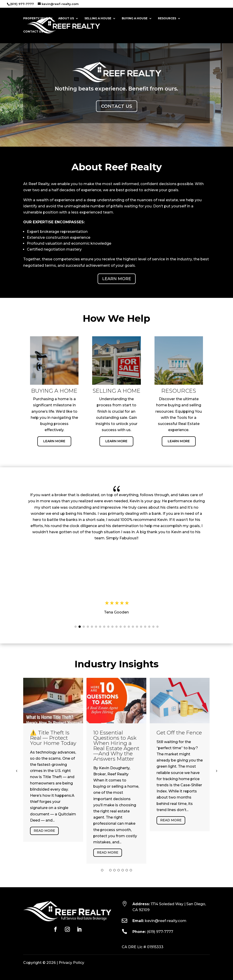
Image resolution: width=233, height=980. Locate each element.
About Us (66, 18)
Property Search (38, 18)
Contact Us (33, 32)
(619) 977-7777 (160, 932)
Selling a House (98, 18)
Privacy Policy (71, 963)
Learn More (117, 279)
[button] (76, 627)
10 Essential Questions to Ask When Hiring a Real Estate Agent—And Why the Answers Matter (116, 746)
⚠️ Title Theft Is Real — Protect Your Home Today (53, 738)
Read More (44, 831)
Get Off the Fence (179, 733)
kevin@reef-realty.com (166, 921)
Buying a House (135, 18)
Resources (167, 18)
